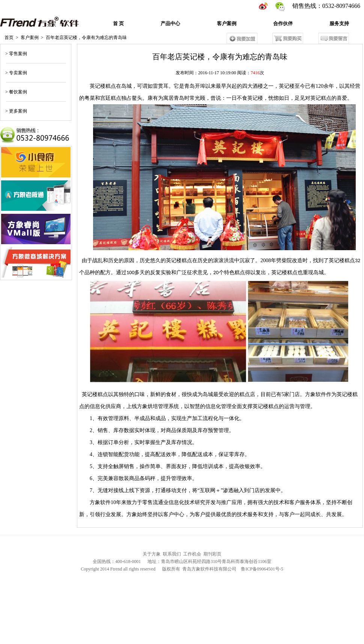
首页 (9, 39)
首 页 (118, 25)
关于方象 (152, 555)
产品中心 (170, 25)
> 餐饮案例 (16, 93)
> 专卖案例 (16, 74)
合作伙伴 (283, 25)
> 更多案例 (16, 112)
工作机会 (192, 555)
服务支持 (339, 25)
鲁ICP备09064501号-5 (262, 570)
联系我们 (172, 555)
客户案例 (227, 25)
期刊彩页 (212, 555)
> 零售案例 (16, 55)
